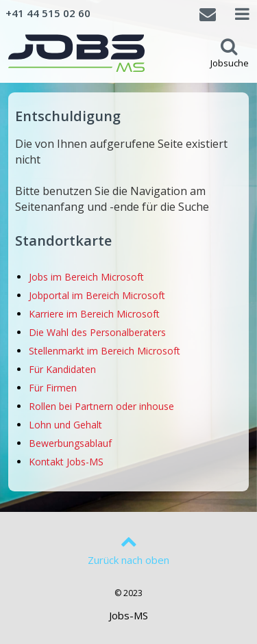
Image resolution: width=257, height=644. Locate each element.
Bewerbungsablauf (70, 443)
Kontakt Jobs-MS (66, 462)
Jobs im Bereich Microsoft (86, 277)
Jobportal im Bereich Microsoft (97, 295)
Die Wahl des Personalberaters (97, 332)
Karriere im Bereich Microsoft (94, 314)
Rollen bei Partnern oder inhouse (101, 406)
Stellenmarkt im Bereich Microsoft (105, 351)
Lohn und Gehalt (65, 425)
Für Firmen (53, 388)
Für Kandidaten (62, 369)
